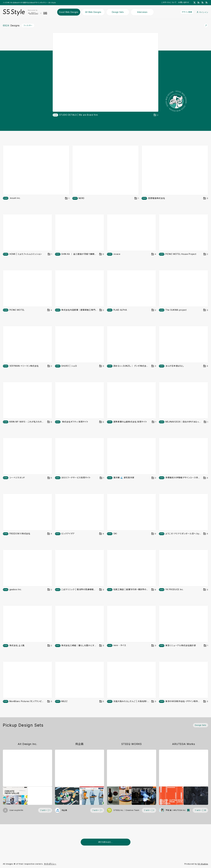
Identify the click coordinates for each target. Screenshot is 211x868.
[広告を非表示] (206, 849)
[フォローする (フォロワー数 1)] (45, 810)
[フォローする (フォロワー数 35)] (200, 810)
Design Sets (118, 12)
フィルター (28, 25)
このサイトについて (169, 2)
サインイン (202, 12)
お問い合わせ (184, 2)
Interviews (142, 12)
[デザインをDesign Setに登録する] (156, 115)
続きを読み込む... (106, 842)
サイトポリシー (50, 864)
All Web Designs (93, 12)
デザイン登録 (187, 12)
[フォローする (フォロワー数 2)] (149, 810)
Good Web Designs (69, 12)
